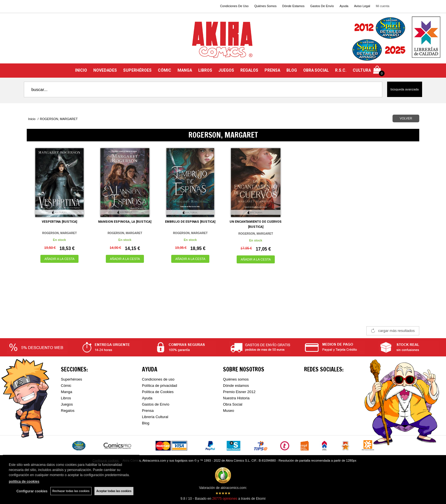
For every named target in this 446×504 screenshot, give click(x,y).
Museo (229, 411)
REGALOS (249, 70)
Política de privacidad (160, 386)
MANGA (185, 70)
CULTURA (362, 70)
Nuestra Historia (236, 398)
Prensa (148, 411)
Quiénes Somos (265, 6)
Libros (66, 398)
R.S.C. (341, 70)
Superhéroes (71, 379)
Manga (67, 392)
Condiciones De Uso (234, 6)
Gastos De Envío (322, 6)
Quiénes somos (236, 379)
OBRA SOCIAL (316, 70)
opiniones (225, 499)
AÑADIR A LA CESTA (59, 259)
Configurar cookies (32, 491)
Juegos (67, 404)
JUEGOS (226, 70)
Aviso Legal (362, 6)
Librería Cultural (155, 417)
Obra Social (233, 404)
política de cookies (24, 482)
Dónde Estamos (293, 6)
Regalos (68, 411)
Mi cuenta (383, 6)
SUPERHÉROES (137, 70)
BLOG (292, 70)
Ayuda (344, 6)
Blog (146, 423)
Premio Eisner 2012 (239, 392)
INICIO (81, 70)
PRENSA (272, 70)
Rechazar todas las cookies (71, 491)
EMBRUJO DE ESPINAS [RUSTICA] (190, 222)
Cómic (66, 386)
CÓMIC (165, 70)
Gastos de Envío (156, 404)
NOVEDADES (105, 70)
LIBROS (205, 70)
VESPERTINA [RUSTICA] (59, 222)
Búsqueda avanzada (405, 89)
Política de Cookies (158, 392)
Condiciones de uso (158, 379)
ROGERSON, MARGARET (59, 233)
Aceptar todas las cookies (114, 491)
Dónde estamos (236, 386)
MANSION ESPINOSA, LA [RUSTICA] (125, 222)
